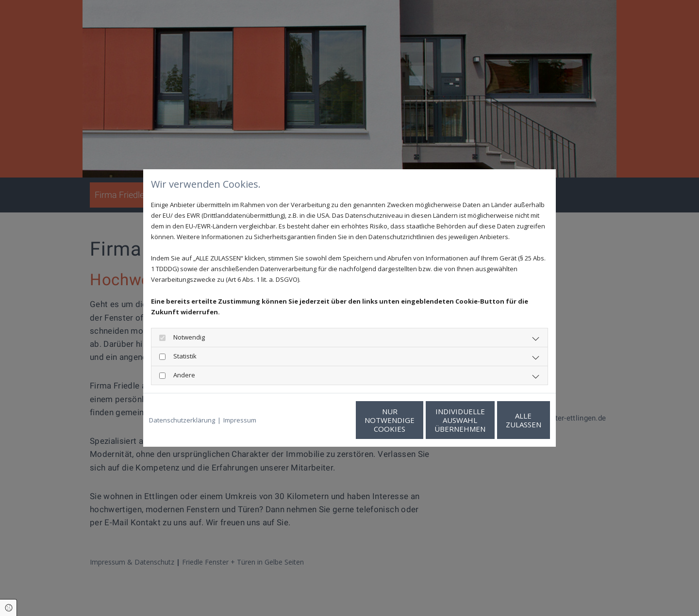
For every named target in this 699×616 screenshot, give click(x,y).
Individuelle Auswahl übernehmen (413, 420)
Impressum (240, 420)
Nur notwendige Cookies (321, 420)
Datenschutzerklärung (182, 420)
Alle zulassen (505, 420)
